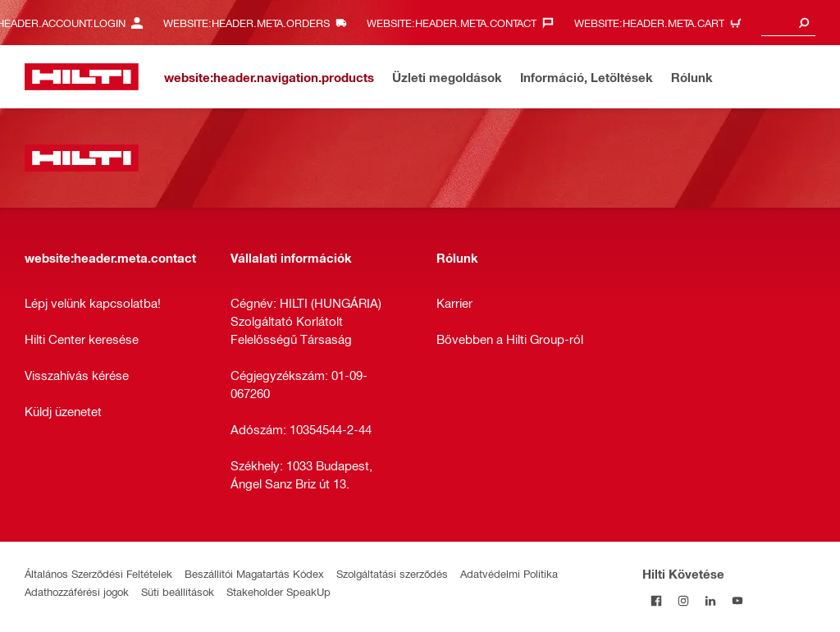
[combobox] (788, 23)
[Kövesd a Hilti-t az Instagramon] (683, 600)
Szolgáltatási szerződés (392, 573)
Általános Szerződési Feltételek (98, 573)
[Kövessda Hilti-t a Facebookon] (656, 600)
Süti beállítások (178, 591)
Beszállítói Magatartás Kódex (254, 573)
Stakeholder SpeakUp (278, 591)
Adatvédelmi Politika (509, 573)
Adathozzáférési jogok (77, 591)
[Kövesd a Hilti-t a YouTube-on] (737, 600)
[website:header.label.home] (82, 77)
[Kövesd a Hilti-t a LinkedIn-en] (710, 600)
